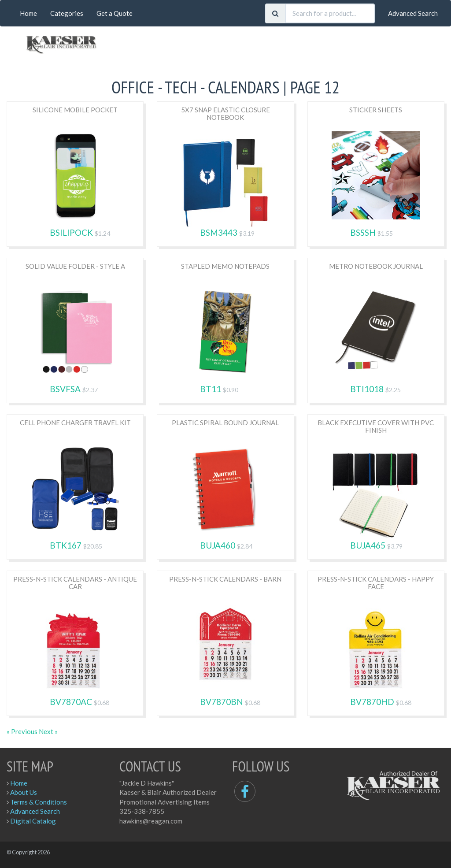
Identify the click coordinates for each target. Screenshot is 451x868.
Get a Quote (115, 13)
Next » (48, 731)
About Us (24, 792)
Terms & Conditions (39, 802)
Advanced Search (413, 13)
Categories (67, 13)
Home (28, 13)
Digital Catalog (33, 821)
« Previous (23, 731)
